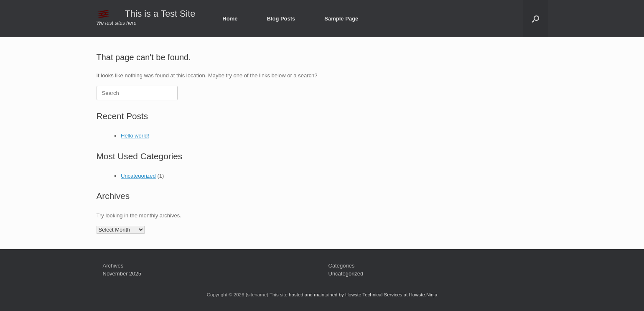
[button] (536, 19)
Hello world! (135, 136)
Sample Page (341, 19)
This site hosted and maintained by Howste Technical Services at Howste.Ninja (353, 295)
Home (230, 19)
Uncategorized (138, 176)
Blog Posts (281, 19)
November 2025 (122, 274)
